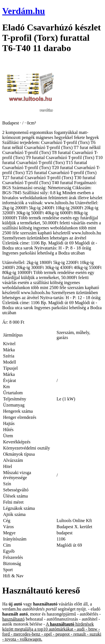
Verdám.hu (24, 11)
